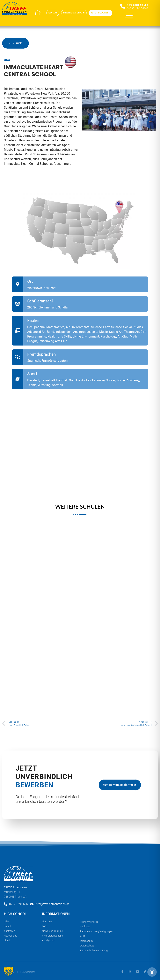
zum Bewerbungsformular (119, 787)
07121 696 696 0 (137, 8)
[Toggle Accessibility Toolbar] (152, 972)
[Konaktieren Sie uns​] (123, 6)
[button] (9, 971)
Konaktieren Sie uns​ (137, 5)
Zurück (15, 43)
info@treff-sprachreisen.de (52, 904)
